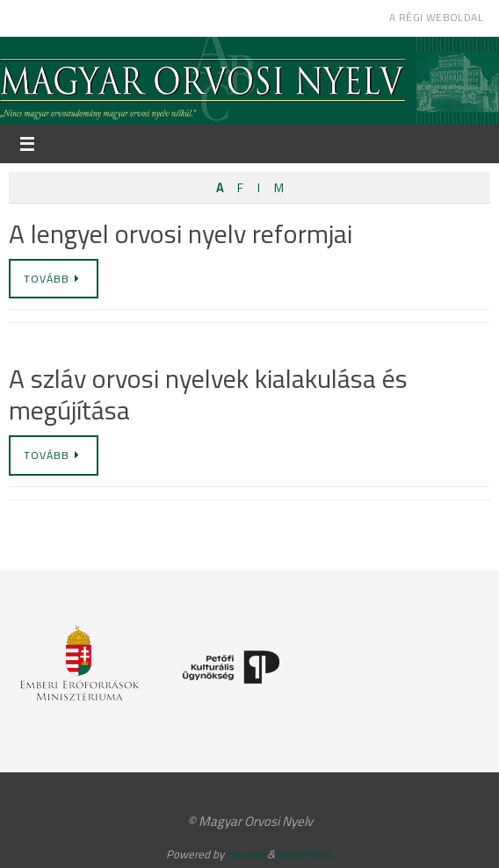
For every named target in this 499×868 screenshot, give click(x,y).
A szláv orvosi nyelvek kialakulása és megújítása (208, 394)
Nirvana (246, 854)
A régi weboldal (436, 17)
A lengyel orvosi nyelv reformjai (181, 233)
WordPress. (306, 854)
